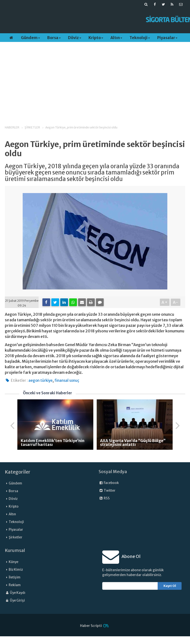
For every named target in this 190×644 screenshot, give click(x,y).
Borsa (54, 38)
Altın (116, 38)
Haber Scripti (91, 626)
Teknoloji (140, 38)
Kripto (96, 38)
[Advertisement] (89, 20)
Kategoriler (18, 472)
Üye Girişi (15, 600)
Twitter (107, 491)
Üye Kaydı (15, 593)
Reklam (15, 585)
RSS (104, 498)
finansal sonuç (67, 380)
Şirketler (16, 537)
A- (176, 302)
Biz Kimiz (16, 570)
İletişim (15, 577)
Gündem (31, 38)
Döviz (75, 38)
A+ (165, 302)
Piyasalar (167, 38)
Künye (14, 562)
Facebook (109, 483)
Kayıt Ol (170, 586)
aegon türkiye (41, 380)
